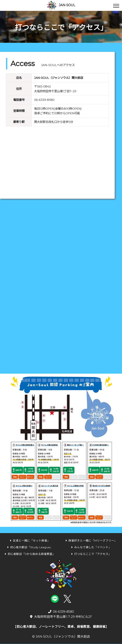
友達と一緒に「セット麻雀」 (30, 541)
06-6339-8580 (44, 100)
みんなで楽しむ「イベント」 (91, 547)
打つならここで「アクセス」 (91, 554)
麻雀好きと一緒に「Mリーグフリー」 (91, 541)
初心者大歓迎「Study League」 (30, 547)
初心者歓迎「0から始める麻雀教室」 (30, 554)
